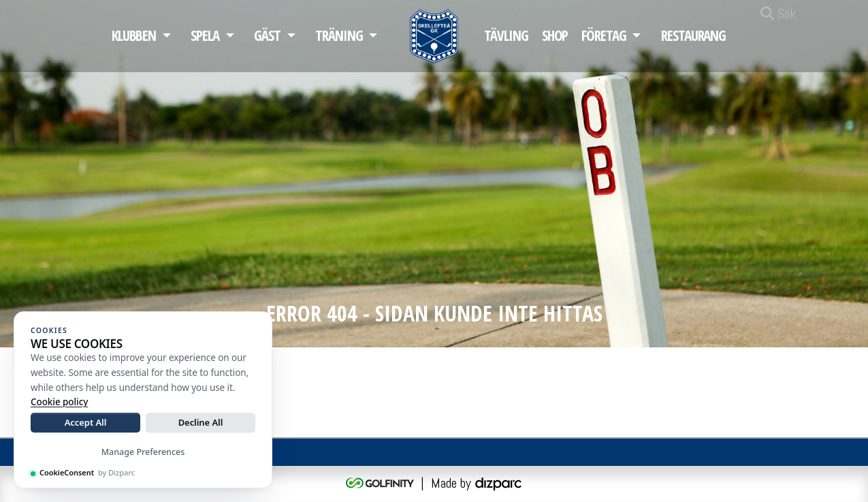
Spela (205, 35)
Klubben (134, 35)
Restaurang (693, 35)
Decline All (201, 422)
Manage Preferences (143, 452)
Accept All (86, 422)
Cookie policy (59, 402)
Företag (604, 35)
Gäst (267, 35)
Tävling (506, 35)
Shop (555, 35)
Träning (339, 35)
